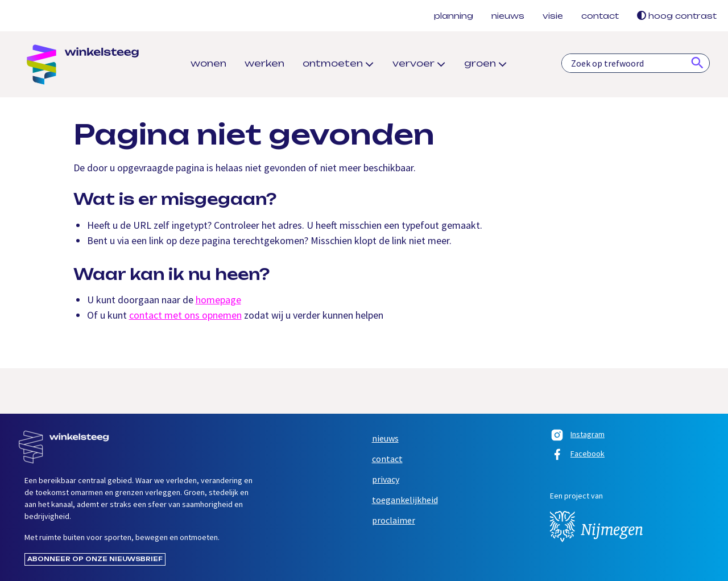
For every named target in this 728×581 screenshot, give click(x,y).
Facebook (577, 455)
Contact (600, 16)
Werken (264, 63)
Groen (480, 63)
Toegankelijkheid (405, 500)
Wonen (208, 63)
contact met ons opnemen (185, 315)
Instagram (577, 436)
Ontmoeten (333, 63)
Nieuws (508, 16)
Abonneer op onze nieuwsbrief (95, 559)
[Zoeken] (697, 63)
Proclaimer (394, 520)
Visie (553, 16)
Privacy (386, 479)
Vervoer (413, 63)
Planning (454, 16)
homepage (218, 300)
